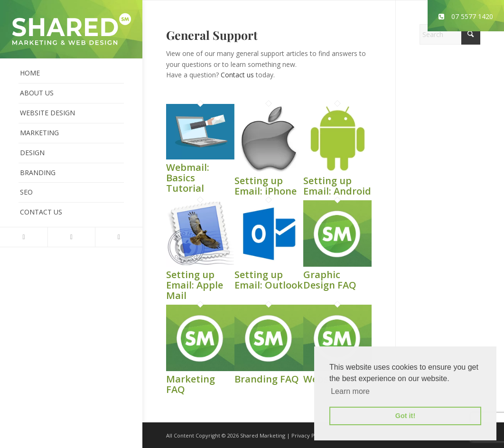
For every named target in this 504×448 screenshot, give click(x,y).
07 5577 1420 (466, 16)
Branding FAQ (267, 379)
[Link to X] (24, 237)
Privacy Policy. (310, 435)
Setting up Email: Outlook (269, 280)
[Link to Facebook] (71, 237)
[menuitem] (71, 74)
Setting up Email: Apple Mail (195, 285)
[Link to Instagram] (119, 237)
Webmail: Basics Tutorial (188, 178)
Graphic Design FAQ (330, 280)
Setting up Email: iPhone (266, 186)
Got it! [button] (405, 416)
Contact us (237, 75)
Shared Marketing (263, 435)
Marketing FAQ (191, 384)
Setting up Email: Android (337, 186)
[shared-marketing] (71, 29)
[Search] (450, 34)
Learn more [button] (350, 391)
